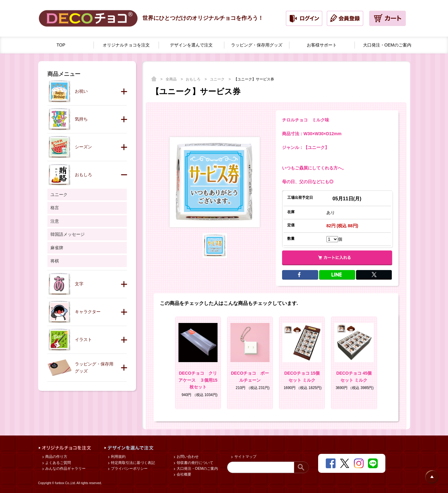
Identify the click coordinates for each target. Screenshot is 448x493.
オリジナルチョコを (126, 45)
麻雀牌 (57, 248)
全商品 (172, 79)
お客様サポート (322, 45)
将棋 (55, 261)
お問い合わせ (187, 457)
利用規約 (118, 457)
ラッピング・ (257, 45)
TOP (61, 45)
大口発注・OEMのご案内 (197, 469)
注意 (55, 221)
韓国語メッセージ (68, 234)
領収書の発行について (195, 463)
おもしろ (194, 79)
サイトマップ (245, 457)
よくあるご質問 (58, 463)
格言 (55, 208)
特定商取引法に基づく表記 (132, 463)
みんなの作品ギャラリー (65, 469)
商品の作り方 (56, 457)
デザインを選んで (191, 45)
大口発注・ (387, 45)
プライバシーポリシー (129, 469)
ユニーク (218, 79)
